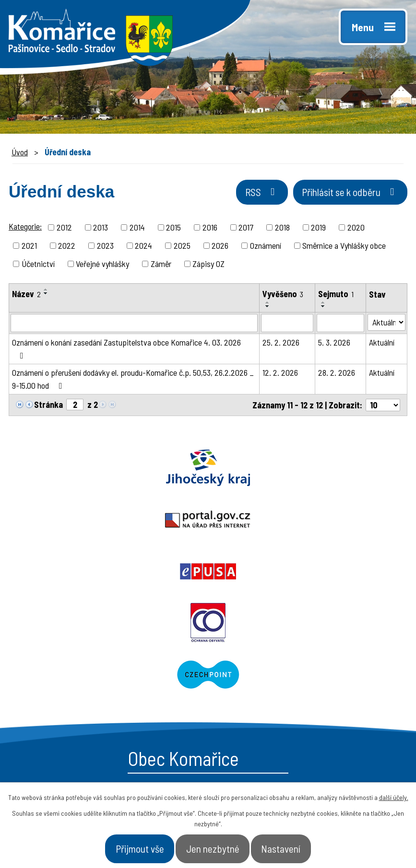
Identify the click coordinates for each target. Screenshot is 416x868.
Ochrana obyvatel (104, 521)
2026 (220, 247)
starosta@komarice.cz (88, 651)
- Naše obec (339, 674)
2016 (210, 229)
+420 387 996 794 (76, 672)
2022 (67, 247)
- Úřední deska (252, 691)
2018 (282, 229)
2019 (318, 229)
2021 (29, 247)
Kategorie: (25, 228)
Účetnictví (38, 265)
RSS (227, 198)
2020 (356, 229)
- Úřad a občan (345, 691)
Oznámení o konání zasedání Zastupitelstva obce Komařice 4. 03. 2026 (126, 350)
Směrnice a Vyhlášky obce (344, 247)
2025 (182, 247)
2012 (64, 229)
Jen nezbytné (215, 846)
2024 (143, 247)
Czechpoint (312, 521)
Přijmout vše (121, 846)
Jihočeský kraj (69, 469)
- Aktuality (243, 708)
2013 (101, 229)
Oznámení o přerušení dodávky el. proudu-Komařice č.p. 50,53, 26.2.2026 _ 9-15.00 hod (133, 380)
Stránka (48, 406)
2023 (105, 247)
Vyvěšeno (283, 295)
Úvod (20, 152)
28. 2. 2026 (337, 374)
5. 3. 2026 (334, 344)
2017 (246, 229)
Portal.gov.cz (208, 469)
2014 (137, 229)
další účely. (394, 793)
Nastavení (302, 846)
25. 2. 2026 (281, 344)
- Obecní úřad (249, 674)
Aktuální (382, 344)
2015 (173, 229)
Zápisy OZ (208, 265)
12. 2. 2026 (280, 374)
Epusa (347, 469)
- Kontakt (335, 708)
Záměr (161, 265)
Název (26, 295)
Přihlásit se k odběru (337, 198)
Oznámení (266, 247)
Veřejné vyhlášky (102, 265)
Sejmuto (336, 295)
